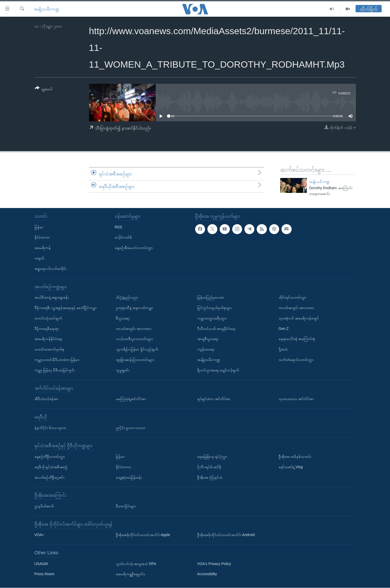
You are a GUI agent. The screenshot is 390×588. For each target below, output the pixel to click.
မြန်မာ (39, 227)
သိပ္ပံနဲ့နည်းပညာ (127, 297)
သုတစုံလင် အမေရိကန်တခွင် (299, 318)
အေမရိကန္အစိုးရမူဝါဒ (130, 574)
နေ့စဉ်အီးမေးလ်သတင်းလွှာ (134, 248)
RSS (119, 227)
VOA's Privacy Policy (214, 564)
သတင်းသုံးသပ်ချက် (48, 318)
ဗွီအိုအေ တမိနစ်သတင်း (295, 456)
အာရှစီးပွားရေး (208, 339)
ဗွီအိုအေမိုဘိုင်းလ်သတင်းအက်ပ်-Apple (143, 535)
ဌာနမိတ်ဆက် (44, 506)
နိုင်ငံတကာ (42, 237)
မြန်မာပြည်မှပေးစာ (211, 297)
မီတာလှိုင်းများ (126, 506)
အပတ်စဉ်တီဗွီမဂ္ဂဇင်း (49, 477)
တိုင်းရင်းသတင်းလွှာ (293, 297)
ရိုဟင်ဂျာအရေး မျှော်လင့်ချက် (218, 370)
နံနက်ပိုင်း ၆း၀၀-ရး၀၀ (50, 428)
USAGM (41, 564)
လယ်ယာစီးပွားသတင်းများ (134, 339)
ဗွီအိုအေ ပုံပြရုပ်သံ (210, 477)
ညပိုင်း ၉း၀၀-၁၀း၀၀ (131, 428)
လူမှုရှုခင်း (123, 370)
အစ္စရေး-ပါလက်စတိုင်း (51, 269)
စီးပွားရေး (123, 318)
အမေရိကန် (43, 248)
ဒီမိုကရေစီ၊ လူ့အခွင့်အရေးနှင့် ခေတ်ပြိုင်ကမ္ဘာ (66, 308)
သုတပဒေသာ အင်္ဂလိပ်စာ (296, 399)
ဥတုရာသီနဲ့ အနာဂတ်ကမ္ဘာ (135, 308)
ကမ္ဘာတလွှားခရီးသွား (212, 318)
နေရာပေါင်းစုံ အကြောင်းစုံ (297, 339)
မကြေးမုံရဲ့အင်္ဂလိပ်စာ (131, 399)
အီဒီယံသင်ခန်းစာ (46, 399)
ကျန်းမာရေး (206, 349)
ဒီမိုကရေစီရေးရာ (47, 329)
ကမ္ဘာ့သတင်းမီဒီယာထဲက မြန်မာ (57, 360)
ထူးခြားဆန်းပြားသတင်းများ (135, 360)
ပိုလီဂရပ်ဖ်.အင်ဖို (209, 467)
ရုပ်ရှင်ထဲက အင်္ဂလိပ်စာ (214, 399)
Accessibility (207, 574)
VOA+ (39, 535)
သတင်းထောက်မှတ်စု (49, 349)
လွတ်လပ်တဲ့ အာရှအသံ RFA (136, 564)
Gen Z (284, 329)
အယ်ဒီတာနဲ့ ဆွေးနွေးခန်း (52, 297)
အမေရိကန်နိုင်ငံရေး (48, 339)
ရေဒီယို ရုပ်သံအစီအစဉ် (51, 467)
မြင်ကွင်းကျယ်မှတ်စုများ (214, 308)
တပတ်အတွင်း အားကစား (134, 329)
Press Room (44, 574)
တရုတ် (39, 258)
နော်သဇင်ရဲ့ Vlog (291, 467)
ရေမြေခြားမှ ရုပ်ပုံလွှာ (212, 456)
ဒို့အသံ (283, 349)
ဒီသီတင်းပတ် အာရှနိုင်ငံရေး (217, 329)
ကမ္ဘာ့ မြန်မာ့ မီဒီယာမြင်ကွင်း (55, 370)
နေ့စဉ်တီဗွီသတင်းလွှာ (50, 456)
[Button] (44, 89)
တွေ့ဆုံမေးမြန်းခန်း (129, 477)
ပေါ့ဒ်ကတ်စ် (123, 237)
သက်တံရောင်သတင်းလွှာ (296, 360)
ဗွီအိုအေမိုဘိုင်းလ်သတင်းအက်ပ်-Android (226, 535)
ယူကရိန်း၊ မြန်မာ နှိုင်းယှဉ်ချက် (137, 349)
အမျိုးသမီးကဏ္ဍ (47, 9)
